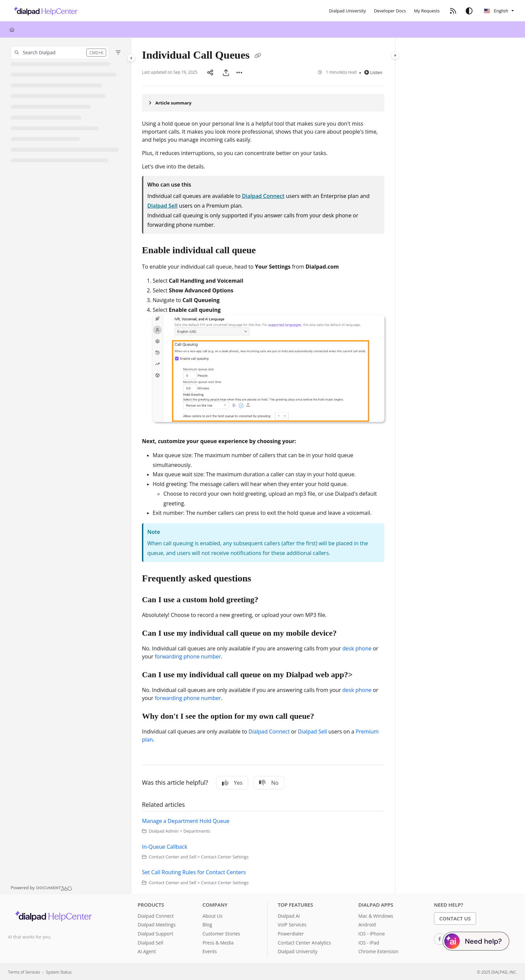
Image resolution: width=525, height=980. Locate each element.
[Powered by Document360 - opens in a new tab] (42, 888)
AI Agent (147, 951)
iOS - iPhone (371, 934)
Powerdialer (291, 934)
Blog (207, 925)
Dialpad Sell (162, 206)
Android (367, 925)
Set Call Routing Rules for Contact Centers (194, 872)
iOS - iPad (369, 943)
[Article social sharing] (210, 72)
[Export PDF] (226, 72)
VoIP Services (292, 925)
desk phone (357, 648)
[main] (263, 466)
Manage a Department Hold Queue (186, 821)
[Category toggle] (131, 58)
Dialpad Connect (263, 196)
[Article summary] (263, 103)
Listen (373, 72)
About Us (213, 916)
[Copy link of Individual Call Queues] (258, 56)
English (496, 11)
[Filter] (118, 53)
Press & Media (218, 943)
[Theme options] (469, 11)
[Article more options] (239, 72)
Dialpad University (297, 951)
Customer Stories (221, 934)
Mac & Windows (376, 916)
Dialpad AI (289, 916)
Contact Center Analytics (304, 943)
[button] (60, 53)
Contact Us (455, 918)
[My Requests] (427, 11)
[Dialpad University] (348, 11)
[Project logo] (44, 11)
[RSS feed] (453, 11)
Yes (232, 783)
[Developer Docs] (390, 11)
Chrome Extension (378, 951)
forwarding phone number (188, 656)
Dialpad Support (155, 934)
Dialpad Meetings (157, 925)
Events (210, 951)
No (269, 783)
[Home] (12, 29)
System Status (59, 972)
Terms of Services (24, 972)
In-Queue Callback (165, 847)
